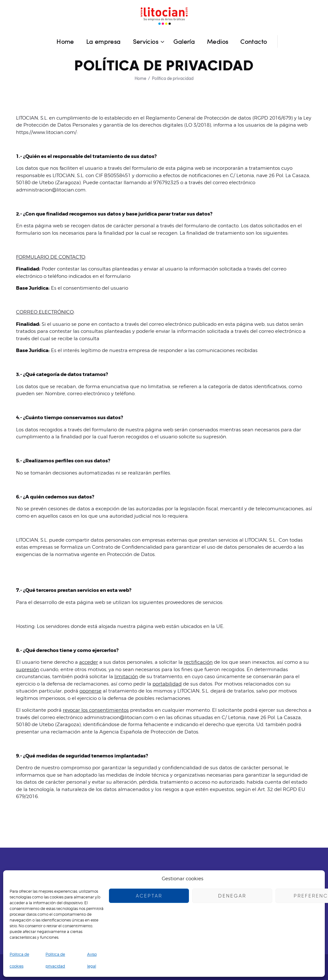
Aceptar (149, 896)
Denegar (232, 896)
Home (140, 78)
